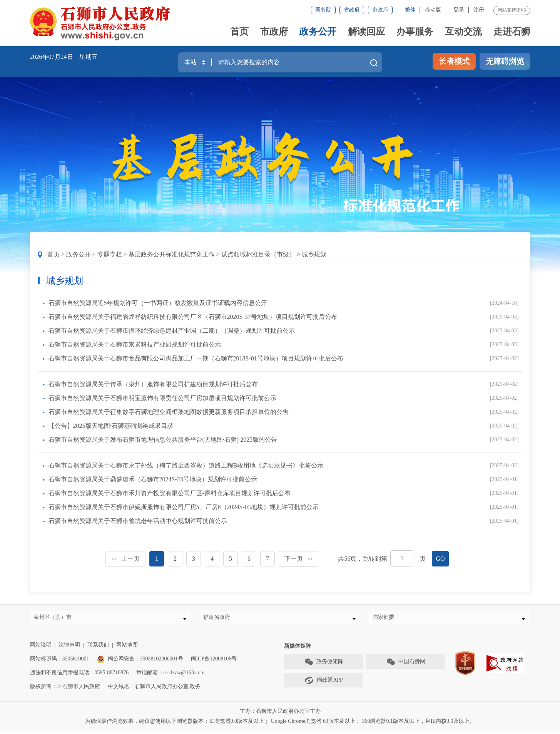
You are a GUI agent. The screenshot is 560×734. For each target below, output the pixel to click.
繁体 (410, 10)
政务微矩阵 (324, 665)
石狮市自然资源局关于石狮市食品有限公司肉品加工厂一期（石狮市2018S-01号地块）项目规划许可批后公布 (196, 358)
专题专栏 (110, 254)
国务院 (323, 10)
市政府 (380, 10)
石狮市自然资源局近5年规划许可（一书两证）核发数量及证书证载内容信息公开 (158, 303)
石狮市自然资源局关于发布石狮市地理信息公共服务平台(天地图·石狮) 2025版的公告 (163, 440)
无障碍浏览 (505, 61)
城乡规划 (314, 254)
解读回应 (366, 32)
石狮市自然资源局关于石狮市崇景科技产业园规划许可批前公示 (135, 344)
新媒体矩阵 (298, 649)
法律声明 (69, 648)
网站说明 (41, 648)
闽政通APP (324, 684)
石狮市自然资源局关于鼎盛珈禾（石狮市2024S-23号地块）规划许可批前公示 (153, 479)
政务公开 (318, 32)
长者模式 (454, 61)
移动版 (433, 10)
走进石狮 (512, 32)
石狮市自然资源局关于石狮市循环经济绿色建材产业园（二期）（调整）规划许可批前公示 (172, 331)
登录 (459, 10)
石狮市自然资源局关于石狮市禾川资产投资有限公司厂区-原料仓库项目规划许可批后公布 (170, 493)
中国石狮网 (406, 665)
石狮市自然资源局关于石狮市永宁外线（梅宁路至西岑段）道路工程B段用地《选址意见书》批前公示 (186, 465)
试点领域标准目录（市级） (258, 254)
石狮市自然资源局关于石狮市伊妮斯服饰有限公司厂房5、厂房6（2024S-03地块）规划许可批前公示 (184, 507)
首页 (239, 32)
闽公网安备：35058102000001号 (140, 662)
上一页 (125, 559)
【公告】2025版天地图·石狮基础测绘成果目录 (111, 426)
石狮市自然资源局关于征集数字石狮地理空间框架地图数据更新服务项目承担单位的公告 (169, 412)
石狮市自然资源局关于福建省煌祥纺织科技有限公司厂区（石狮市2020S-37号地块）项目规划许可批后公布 (193, 317)
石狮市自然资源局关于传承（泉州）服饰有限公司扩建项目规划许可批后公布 (153, 384)
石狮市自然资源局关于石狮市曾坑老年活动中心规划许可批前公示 (138, 521)
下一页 (299, 559)
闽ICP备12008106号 (214, 662)
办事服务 (415, 32)
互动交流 (463, 32)
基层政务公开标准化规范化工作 (172, 254)
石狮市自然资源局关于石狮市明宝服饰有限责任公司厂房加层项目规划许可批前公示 (162, 398)
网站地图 (127, 648)
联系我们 (98, 648)
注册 (479, 10)
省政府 (352, 10)
